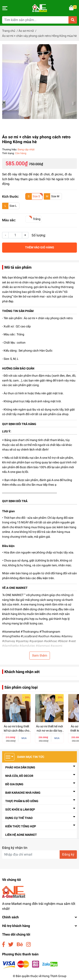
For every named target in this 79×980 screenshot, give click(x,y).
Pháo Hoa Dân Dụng (20, 767)
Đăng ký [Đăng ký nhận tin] (68, 854)
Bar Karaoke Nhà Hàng (23, 793)
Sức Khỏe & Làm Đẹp (20, 809)
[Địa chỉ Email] (39, 855)
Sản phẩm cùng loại (21, 687)
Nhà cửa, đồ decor (19, 776)
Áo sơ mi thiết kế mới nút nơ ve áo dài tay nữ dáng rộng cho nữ (49, 730)
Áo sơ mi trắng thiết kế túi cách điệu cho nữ (17, 730)
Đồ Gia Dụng (14, 784)
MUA (24, 738)
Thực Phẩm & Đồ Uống (22, 801)
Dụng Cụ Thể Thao (19, 818)
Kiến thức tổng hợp (21, 826)
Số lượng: (39, 235)
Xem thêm (40, 655)
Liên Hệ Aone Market (21, 835)
